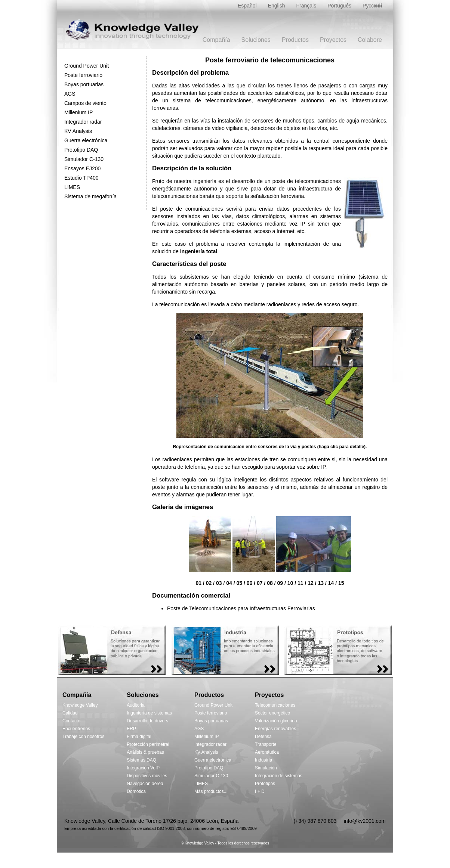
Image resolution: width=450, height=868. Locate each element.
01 (198, 583)
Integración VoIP (143, 768)
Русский (372, 6)
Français (306, 6)
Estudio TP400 (81, 178)
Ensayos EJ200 (82, 168)
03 (219, 583)
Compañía (216, 40)
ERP (131, 729)
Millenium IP (78, 112)
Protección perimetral (148, 744)
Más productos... (211, 791)
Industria (263, 760)
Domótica (136, 791)
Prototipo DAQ (81, 150)
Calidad (70, 713)
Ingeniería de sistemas (149, 713)
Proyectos (333, 40)
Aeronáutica (267, 752)
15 (341, 583)
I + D (260, 791)
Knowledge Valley (80, 705)
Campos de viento (85, 103)
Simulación (266, 768)
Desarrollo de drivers (147, 721)
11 (300, 583)
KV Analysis (78, 131)
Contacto (71, 721)
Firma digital (139, 737)
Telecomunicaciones (275, 705)
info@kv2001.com (365, 821)
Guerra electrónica (86, 140)
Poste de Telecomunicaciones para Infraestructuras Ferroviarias (241, 608)
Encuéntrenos (76, 729)
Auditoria (135, 705)
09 (280, 583)
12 (311, 583)
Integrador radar (83, 122)
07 (260, 583)
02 (209, 583)
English (277, 6)
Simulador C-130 (84, 159)
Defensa (263, 737)
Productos (295, 40)
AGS (70, 94)
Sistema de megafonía (90, 196)
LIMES (72, 187)
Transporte (266, 744)
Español (247, 6)
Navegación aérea (145, 784)
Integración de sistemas (279, 776)
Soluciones (256, 40)
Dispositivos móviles (147, 776)
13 (321, 583)
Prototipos (265, 784)
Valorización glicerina (276, 721)
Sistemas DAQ (141, 760)
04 (229, 583)
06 (250, 583)
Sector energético (272, 713)
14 (331, 583)
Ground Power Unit (87, 66)
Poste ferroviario (83, 75)
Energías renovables (275, 729)
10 (290, 583)
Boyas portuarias (84, 84)
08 (270, 583)
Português (339, 6)
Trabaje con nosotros (83, 737)
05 (239, 583)
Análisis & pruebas (145, 752)
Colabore (370, 40)
